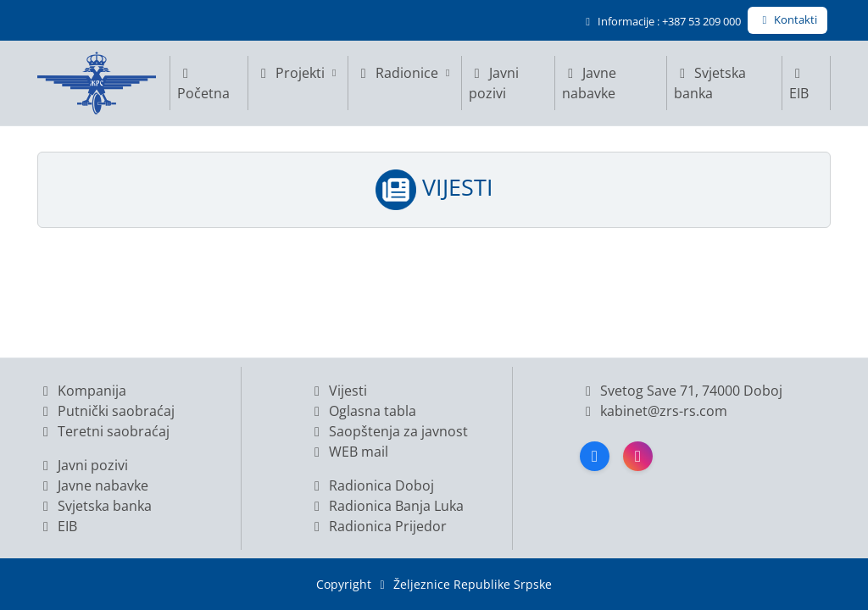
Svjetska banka (710, 83)
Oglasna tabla (362, 411)
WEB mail (348, 452)
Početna (203, 85)
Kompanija (82, 391)
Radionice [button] (405, 73)
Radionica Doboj (371, 485)
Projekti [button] (298, 73)
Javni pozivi (494, 83)
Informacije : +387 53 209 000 (661, 21)
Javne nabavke (589, 83)
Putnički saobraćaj (106, 411)
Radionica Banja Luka (386, 506)
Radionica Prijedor (378, 526)
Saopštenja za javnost (388, 431)
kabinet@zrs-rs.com (662, 411)
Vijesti (338, 391)
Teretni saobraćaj (103, 431)
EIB (799, 85)
